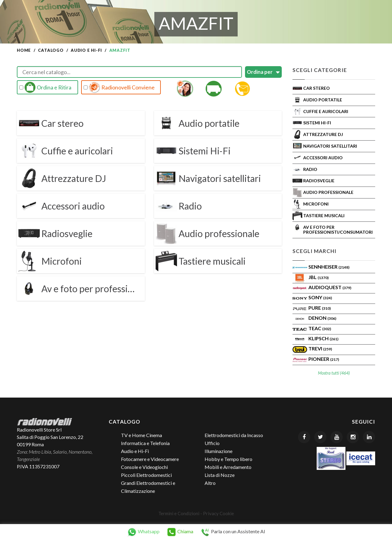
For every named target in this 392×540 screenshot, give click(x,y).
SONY (320, 297)
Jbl (318, 277)
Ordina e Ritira (45, 87)
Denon (322, 318)
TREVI (320, 348)
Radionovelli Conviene (119, 87)
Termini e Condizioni (179, 513)
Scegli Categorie (320, 70)
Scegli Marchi (315, 251)
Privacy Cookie (219, 513)
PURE (320, 308)
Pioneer (324, 359)
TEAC (320, 328)
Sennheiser (329, 267)
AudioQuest (330, 287)
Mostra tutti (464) (334, 373)
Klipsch (323, 338)
